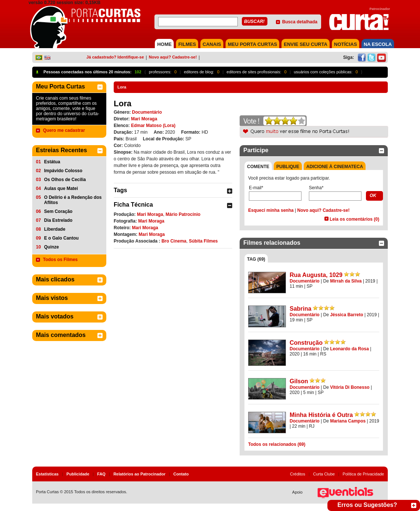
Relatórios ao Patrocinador (139, 474)
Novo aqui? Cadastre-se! (173, 57)
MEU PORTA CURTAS (252, 44)
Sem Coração (58, 211)
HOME (164, 44)
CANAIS (212, 44)
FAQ (101, 474)
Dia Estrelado (58, 220)
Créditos (298, 474)
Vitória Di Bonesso (350, 387)
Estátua (52, 162)
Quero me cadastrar (64, 130)
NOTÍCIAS (346, 44)
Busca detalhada (300, 22)
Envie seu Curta (306, 44)
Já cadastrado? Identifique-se (115, 57)
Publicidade (78, 474)
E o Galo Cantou (61, 238)
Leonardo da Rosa (349, 349)
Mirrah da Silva (346, 281)
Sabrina (301, 309)
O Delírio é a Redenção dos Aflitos (73, 200)
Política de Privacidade (363, 474)
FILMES (187, 44)
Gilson (299, 381)
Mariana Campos (348, 421)
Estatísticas (47, 474)
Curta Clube (324, 474)
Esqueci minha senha (271, 210)
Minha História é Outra (321, 415)
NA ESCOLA (378, 44)
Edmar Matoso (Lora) (153, 126)
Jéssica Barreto (346, 315)
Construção (306, 343)
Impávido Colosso (63, 171)
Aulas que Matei (61, 188)
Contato (181, 474)
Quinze (51, 247)
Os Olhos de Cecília (65, 180)
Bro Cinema (174, 241)
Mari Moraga (144, 119)
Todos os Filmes (60, 260)
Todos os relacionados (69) (277, 444)
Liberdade (55, 229)
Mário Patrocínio (183, 214)
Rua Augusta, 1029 (316, 275)
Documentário (147, 112)
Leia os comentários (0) (354, 219)
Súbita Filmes (203, 241)
